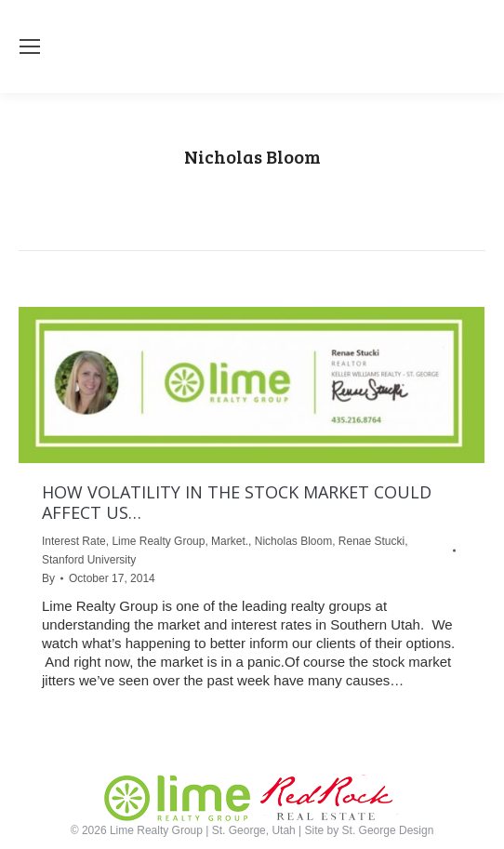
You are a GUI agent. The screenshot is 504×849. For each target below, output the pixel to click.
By (48, 578)
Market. (230, 541)
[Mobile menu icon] (30, 46)
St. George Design (388, 830)
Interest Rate (74, 541)
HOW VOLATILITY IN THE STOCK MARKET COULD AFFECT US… (237, 502)
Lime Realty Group (158, 541)
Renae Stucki (371, 541)
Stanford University (89, 560)
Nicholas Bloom (293, 541)
